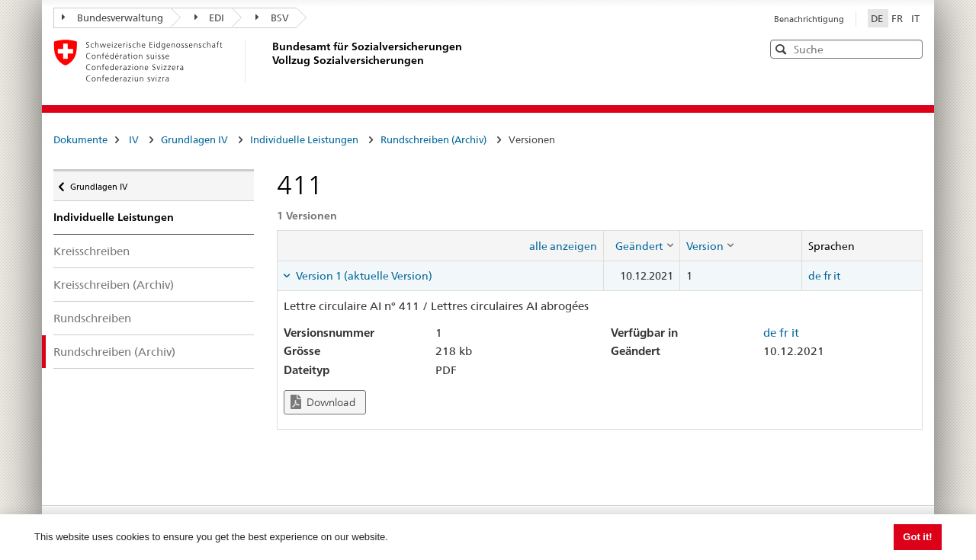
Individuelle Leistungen (304, 139)
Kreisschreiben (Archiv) (114, 285)
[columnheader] (641, 245)
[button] (910, 48)
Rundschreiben (92, 318)
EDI (210, 18)
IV (134, 139)
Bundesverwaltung (112, 18)
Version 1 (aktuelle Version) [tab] (363, 276)
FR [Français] (898, 18)
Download (323, 402)
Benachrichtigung (809, 19)
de (815, 276)
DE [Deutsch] (878, 18)
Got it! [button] (917, 537)
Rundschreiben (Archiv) (433, 139)
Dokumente (80, 139)
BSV (272, 18)
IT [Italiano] (915, 18)
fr (827, 276)
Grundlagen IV (194, 139)
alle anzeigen (563, 246)
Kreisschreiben (91, 251)
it (837, 276)
